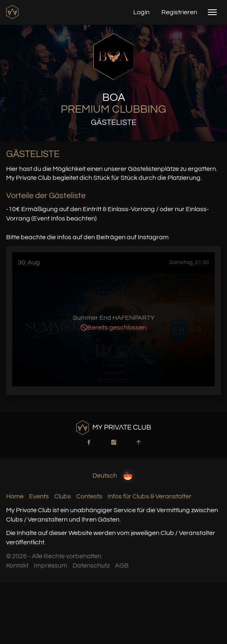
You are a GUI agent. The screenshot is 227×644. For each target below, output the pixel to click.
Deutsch (113, 476)
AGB (122, 565)
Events (39, 496)
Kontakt (17, 565)
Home (15, 496)
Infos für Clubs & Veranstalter (150, 496)
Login (141, 12)
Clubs (63, 496)
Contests (89, 496)
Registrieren (179, 12)
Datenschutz (91, 565)
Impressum (51, 565)
